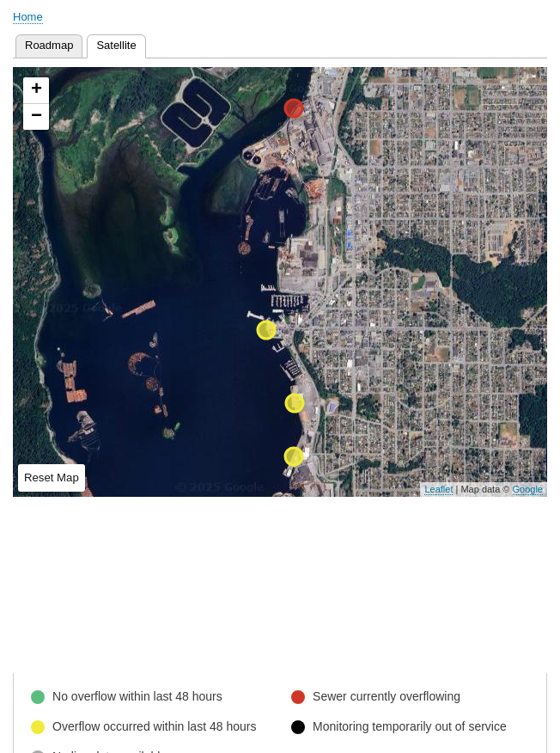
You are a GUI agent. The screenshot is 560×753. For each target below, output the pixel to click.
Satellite (121, 43)
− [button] (37, 117)
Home (28, 17)
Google (528, 489)
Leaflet (438, 489)
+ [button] (37, 90)
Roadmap (49, 45)
